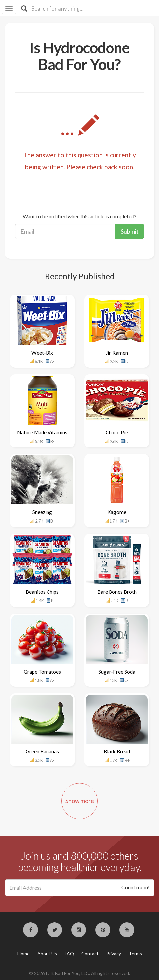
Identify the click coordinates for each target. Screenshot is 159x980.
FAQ (69, 953)
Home (24, 953)
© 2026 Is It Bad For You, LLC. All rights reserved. (79, 973)
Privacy (114, 953)
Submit (130, 231)
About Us (47, 953)
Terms (135, 953)
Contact (90, 953)
